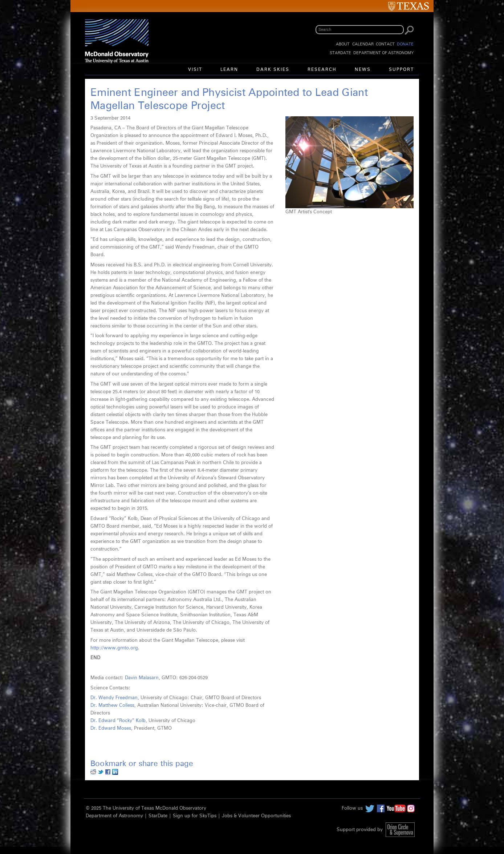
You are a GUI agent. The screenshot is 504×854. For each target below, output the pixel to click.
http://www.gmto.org (114, 648)
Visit (195, 70)
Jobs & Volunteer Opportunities (256, 816)
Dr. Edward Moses (111, 728)
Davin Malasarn (142, 678)
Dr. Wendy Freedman (114, 698)
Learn (229, 70)
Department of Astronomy (383, 53)
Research (322, 70)
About (343, 44)
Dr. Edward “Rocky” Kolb (118, 721)
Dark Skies (273, 70)
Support (401, 70)
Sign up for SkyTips (195, 816)
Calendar (363, 44)
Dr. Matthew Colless (112, 706)
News (363, 70)
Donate (405, 44)
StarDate (340, 53)
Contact (385, 44)
